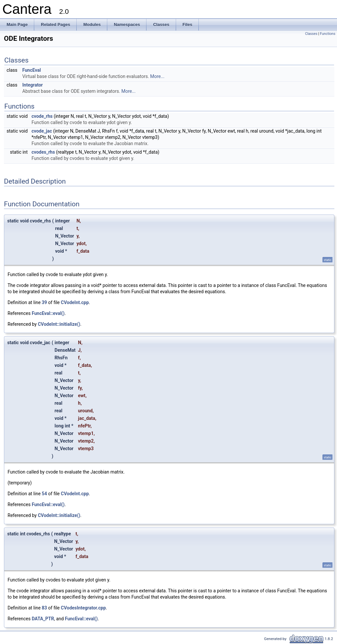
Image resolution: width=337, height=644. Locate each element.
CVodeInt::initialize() (59, 324)
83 (44, 608)
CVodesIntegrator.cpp (83, 608)
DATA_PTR (43, 619)
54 (44, 494)
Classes (311, 34)
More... (157, 76)
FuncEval (32, 70)
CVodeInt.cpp (75, 302)
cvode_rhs (42, 116)
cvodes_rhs (43, 152)
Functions (328, 34)
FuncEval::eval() (48, 313)
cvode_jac (42, 131)
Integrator (33, 85)
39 (44, 302)
